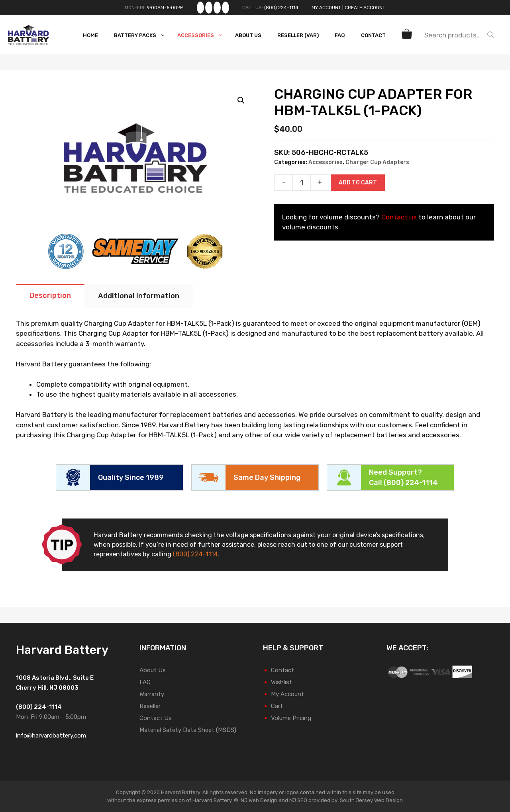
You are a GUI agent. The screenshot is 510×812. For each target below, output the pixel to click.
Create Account (365, 8)
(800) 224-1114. (196, 554)
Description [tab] (50, 295)
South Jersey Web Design (371, 800)
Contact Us (156, 718)
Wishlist (281, 682)
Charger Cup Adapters (377, 162)
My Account (326, 8)
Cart (277, 706)
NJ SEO (298, 800)
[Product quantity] (302, 183)
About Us (248, 35)
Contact (373, 35)
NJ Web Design (258, 800)
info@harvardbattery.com (51, 736)
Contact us (399, 217)
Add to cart (358, 183)
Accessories (202, 35)
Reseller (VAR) (298, 35)
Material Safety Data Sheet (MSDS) (188, 730)
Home (90, 35)
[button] (241, 100)
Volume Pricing (291, 718)
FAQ (340, 35)
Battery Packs (142, 35)
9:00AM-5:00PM (165, 8)
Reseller (150, 706)
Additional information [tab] (139, 296)
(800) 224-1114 (281, 8)
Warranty (152, 694)
